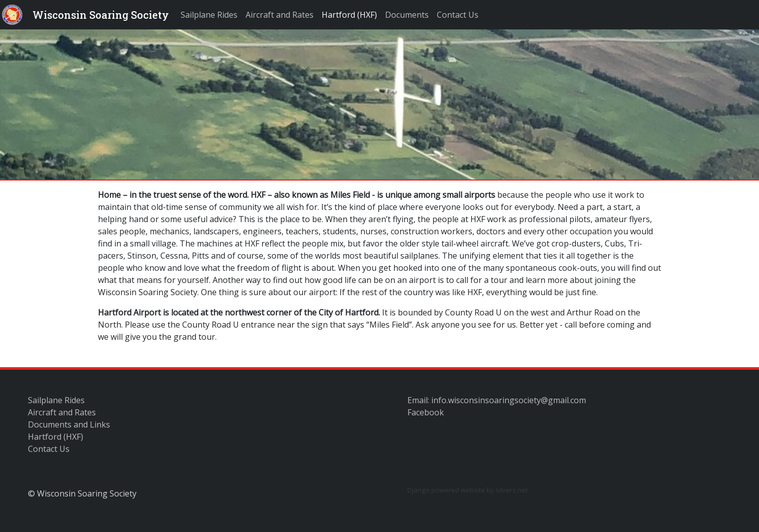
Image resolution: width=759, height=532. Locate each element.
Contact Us (458, 15)
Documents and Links (69, 424)
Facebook (426, 412)
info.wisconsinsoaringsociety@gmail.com (509, 400)
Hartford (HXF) (349, 15)
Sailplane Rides (209, 15)
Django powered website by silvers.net (468, 490)
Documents (407, 15)
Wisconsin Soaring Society (101, 15)
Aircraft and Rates (280, 15)
